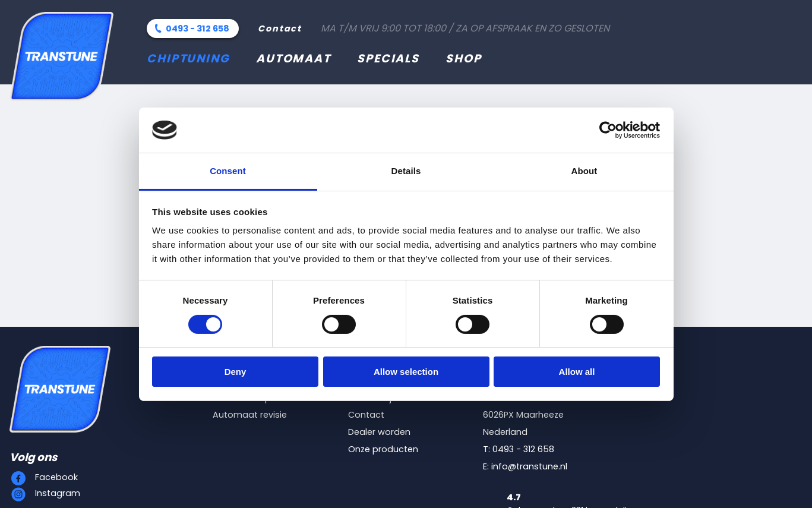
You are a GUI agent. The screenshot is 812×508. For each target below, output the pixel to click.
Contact (280, 29)
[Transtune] (61, 56)
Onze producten (383, 449)
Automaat (293, 59)
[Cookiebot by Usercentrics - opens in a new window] (608, 130)
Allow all (577, 372)
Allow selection (406, 372)
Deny (236, 372)
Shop (464, 59)
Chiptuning (188, 59)
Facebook (56, 477)
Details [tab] (406, 171)
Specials (388, 59)
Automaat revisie (250, 415)
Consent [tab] (228, 171)
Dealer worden (379, 432)
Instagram (58, 493)
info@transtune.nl (529, 466)
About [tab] (584, 171)
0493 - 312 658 (198, 29)
